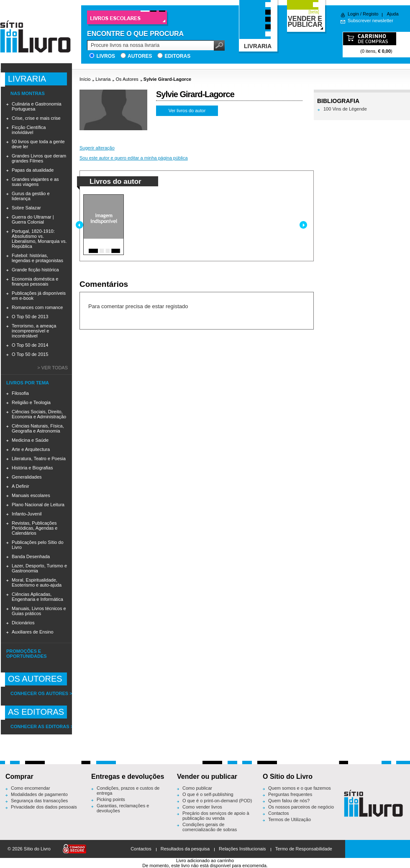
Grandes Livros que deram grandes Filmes (39, 158)
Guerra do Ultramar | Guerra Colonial (33, 219)
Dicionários (23, 623)
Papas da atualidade (33, 170)
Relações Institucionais (242, 849)
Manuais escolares (31, 495)
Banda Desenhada (31, 556)
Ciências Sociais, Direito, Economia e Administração (39, 414)
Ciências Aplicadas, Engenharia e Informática (37, 597)
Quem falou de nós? (289, 801)
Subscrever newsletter (370, 21)
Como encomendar (31, 788)
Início (85, 79)
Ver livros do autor (187, 111)
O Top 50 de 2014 (30, 345)
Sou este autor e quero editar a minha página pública (134, 158)
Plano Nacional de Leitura (38, 505)
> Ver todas (53, 368)
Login (353, 14)
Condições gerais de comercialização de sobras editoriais (210, 829)
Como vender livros (202, 807)
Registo (370, 14)
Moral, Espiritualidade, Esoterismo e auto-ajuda (37, 582)
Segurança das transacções (39, 801)
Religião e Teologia (31, 402)
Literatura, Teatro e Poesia (39, 458)
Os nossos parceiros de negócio (301, 807)
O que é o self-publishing (208, 794)
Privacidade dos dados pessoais (44, 807)
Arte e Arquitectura (31, 449)
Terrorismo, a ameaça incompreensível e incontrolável (34, 331)
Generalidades (27, 477)
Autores (140, 56)
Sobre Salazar (26, 208)
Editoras (177, 56)
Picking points (111, 799)
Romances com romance (37, 307)
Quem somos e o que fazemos (300, 788)
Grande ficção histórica (35, 270)
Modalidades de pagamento (39, 794)
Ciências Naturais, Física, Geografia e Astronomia (38, 428)
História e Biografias (32, 468)
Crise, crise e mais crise (36, 118)
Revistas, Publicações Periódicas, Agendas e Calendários (35, 528)
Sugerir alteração (97, 148)
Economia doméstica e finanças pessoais (35, 281)
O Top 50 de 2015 (30, 354)
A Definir (20, 486)
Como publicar (197, 788)
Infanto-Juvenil (27, 514)
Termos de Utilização (290, 819)
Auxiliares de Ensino (33, 632)
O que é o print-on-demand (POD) (217, 801)
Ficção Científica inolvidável (29, 130)
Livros (106, 56)
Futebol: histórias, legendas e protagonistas (37, 258)
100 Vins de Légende (345, 109)
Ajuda (392, 14)
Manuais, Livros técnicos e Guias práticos (39, 611)
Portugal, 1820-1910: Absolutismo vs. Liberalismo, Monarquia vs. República (39, 239)
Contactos (279, 813)
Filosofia (20, 393)
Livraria (103, 79)
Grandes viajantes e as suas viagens (35, 182)
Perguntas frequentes (290, 794)
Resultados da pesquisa (185, 849)
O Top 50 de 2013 (30, 317)
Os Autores (127, 79)
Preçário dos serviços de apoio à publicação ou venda (216, 816)
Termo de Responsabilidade (304, 849)
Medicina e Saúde (30, 440)
